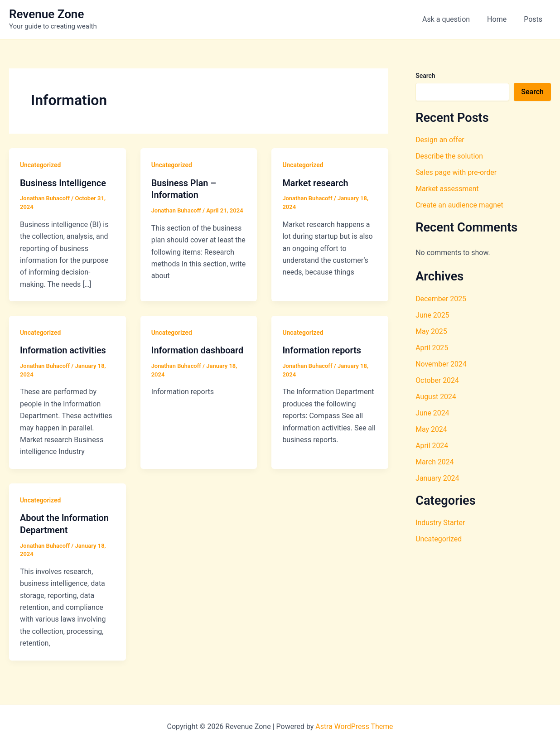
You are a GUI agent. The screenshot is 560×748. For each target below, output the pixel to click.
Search (425, 76)
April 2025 (432, 348)
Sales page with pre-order (456, 172)
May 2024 (431, 429)
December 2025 (441, 299)
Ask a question (453, 19)
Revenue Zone (46, 14)
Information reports (322, 350)
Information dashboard (198, 350)
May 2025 (431, 331)
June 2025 (432, 315)
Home (501, 19)
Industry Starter (440, 523)
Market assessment (447, 189)
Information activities (63, 350)
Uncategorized (41, 165)
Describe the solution (449, 156)
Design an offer (440, 140)
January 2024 (437, 478)
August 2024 (436, 397)
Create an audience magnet (460, 205)
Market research (315, 183)
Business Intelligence (63, 183)
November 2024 (441, 364)
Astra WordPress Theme (354, 725)
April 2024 (432, 446)
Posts (534, 19)
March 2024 (435, 462)
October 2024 (437, 380)
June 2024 (432, 413)
